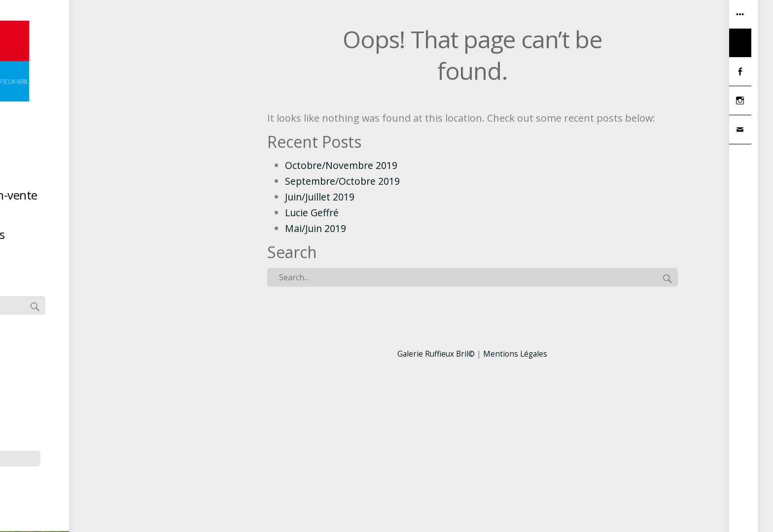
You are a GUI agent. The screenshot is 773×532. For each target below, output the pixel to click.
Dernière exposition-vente (115, 197)
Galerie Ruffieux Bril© (435, 354)
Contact (116, 256)
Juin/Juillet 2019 (321, 197)
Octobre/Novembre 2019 (342, 165)
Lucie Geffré (313, 213)
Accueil (115, 158)
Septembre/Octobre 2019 (344, 181)
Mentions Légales (517, 354)
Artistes (115, 178)
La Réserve (116, 217)
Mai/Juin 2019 (316, 228)
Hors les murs (115, 237)
